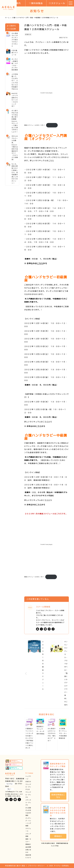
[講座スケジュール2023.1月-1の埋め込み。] (47, 544)
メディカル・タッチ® (28, 802)
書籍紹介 (28, 844)
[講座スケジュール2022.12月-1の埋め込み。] (47, 93)
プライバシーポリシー (36, 866)
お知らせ (28, 34)
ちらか (47, 422)
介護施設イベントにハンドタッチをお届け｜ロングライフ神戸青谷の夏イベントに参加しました (29, 738)
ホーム (7, 18)
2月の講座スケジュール (15, 53)
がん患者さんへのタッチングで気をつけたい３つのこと (15, 40)
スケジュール (57, 3)
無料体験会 (36, 3)
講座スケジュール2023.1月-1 (34, 577)
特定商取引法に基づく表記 (15, 866)
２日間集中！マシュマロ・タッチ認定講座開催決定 (63, 733)
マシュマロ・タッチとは (28, 787)
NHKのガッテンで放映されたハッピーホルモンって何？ (15, 100)
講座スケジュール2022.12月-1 (35, 125)
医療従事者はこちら (58, 796)
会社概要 (28, 847)
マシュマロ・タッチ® (28, 795)
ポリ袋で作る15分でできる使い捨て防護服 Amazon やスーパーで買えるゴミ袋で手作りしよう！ (15, 121)
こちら (51, 161)
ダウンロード (52, 125)
